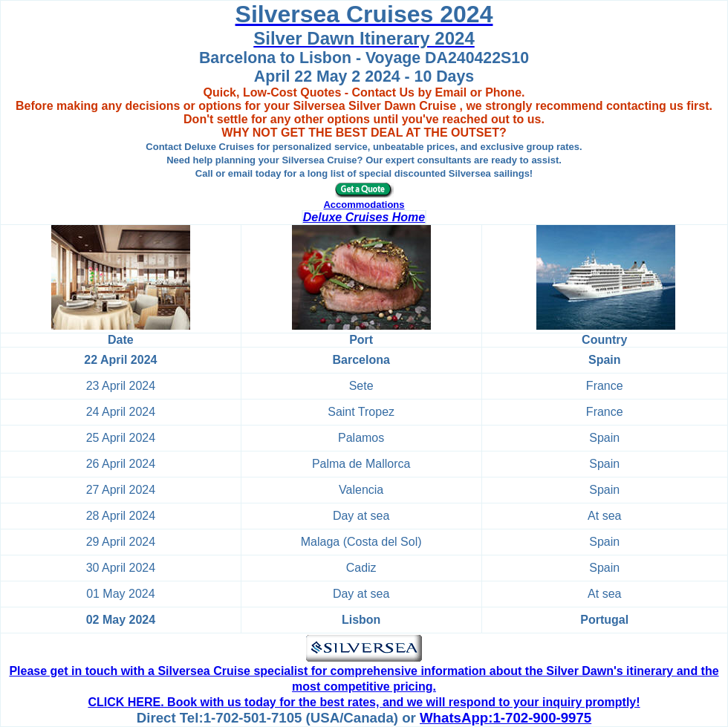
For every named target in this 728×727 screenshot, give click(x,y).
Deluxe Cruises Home (364, 217)
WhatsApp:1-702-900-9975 (506, 718)
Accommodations (364, 205)
